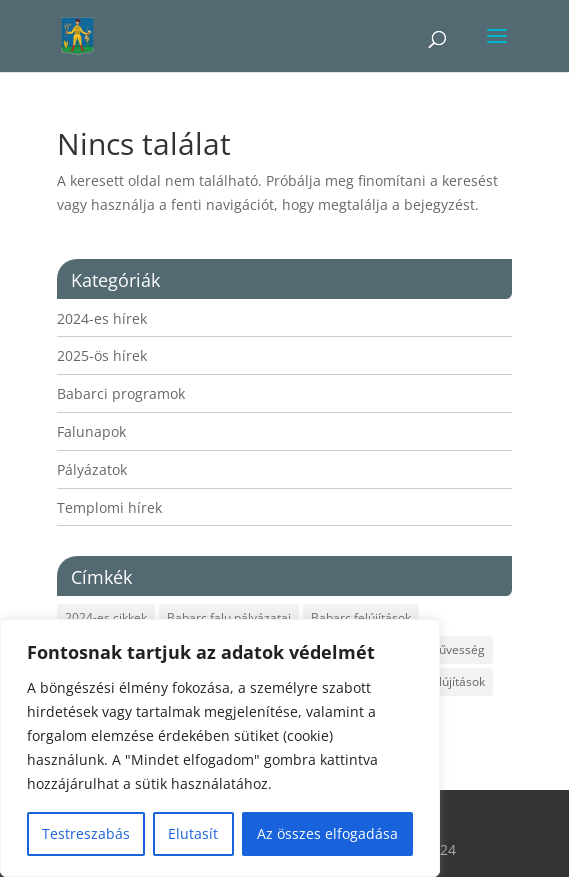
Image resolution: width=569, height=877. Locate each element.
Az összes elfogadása (327, 833)
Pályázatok (92, 469)
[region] (220, 748)
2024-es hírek (102, 318)
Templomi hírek (109, 507)
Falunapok (91, 431)
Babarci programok (121, 393)
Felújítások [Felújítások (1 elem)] (455, 681)
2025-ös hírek (102, 355)
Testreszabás (86, 833)
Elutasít (193, 833)
